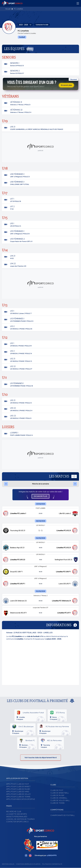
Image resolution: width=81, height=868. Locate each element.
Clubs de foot (57, 790)
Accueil (8, 9)
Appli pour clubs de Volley (19, 794)
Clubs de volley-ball (60, 801)
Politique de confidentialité (52, 864)
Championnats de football (63, 815)
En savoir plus (66, 85)
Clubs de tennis (57, 803)
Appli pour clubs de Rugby (18, 789)
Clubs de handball (59, 798)
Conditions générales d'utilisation (28, 864)
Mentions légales (8, 864)
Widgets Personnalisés (17, 817)
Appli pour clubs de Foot (18, 784)
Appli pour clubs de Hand (18, 792)
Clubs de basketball (60, 793)
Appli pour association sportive (21, 799)
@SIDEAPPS (52, 856)
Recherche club (14, 812)
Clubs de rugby (57, 795)
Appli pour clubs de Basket (18, 787)
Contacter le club (42, 25)
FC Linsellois (18, 9)
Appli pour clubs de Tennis (18, 797)
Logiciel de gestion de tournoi (20, 819)
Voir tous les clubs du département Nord (41, 758)
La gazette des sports (17, 814)
